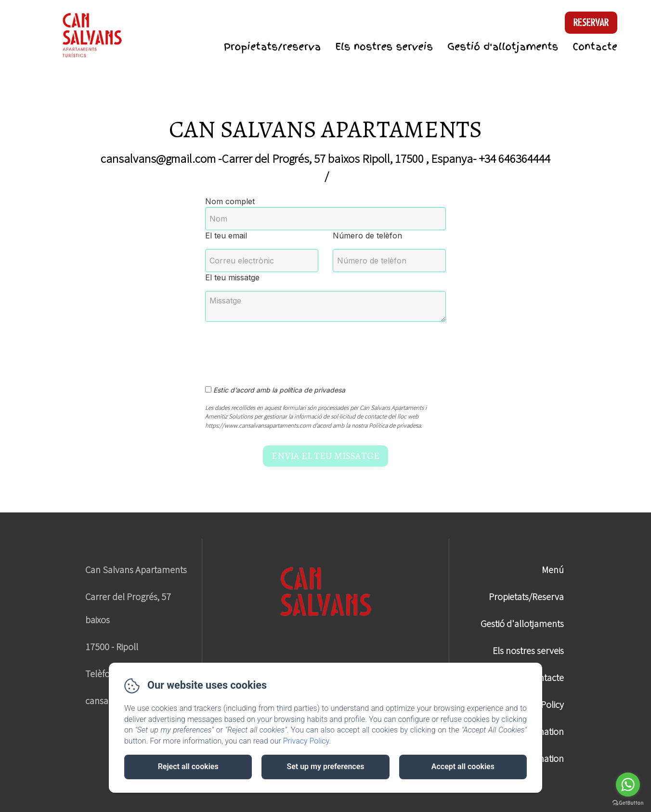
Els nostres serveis (384, 47)
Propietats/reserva (273, 47)
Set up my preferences (325, 766)
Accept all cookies (463, 766)
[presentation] (279, 348)
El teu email (226, 236)
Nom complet (230, 201)
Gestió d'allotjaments (503, 47)
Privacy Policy (306, 741)
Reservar (591, 23)
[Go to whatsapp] (628, 785)
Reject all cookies (188, 766)
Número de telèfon (367, 236)
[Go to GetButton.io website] (628, 803)
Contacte (595, 47)
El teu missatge (232, 277)
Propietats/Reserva (526, 596)
